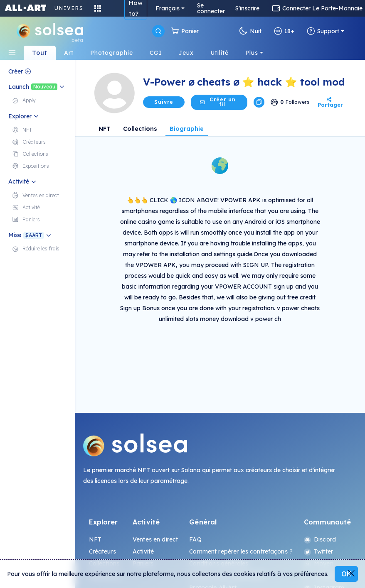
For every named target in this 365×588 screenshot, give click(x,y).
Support (323, 31)
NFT (105, 129)
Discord (320, 539)
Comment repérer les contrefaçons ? (241, 551)
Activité (143, 551)
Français (168, 8)
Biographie (187, 129)
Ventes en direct (155, 539)
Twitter (318, 551)
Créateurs (102, 551)
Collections (140, 129)
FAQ (195, 539)
